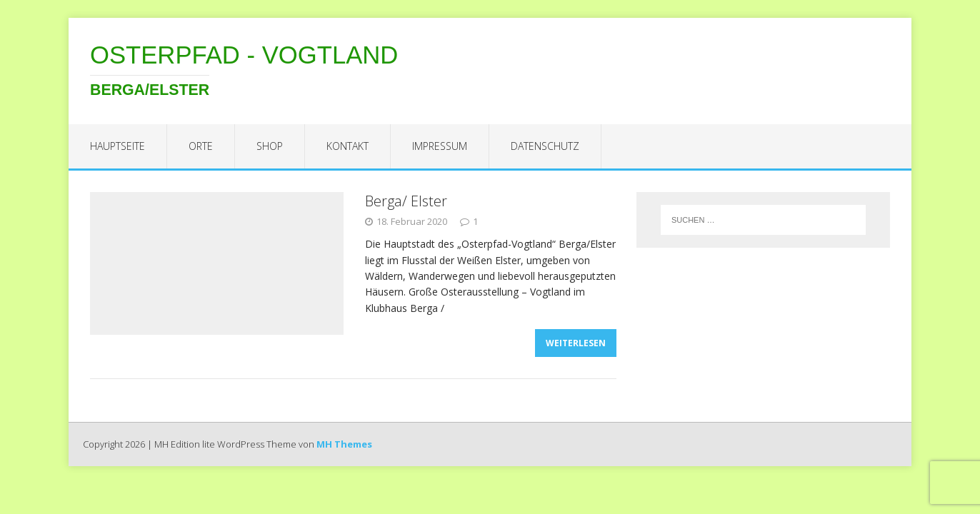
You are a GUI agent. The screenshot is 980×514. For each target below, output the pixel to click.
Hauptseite (117, 146)
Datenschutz (545, 146)
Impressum (440, 146)
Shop (270, 146)
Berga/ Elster (406, 201)
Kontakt (347, 146)
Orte (201, 146)
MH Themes (344, 444)
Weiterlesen (576, 343)
